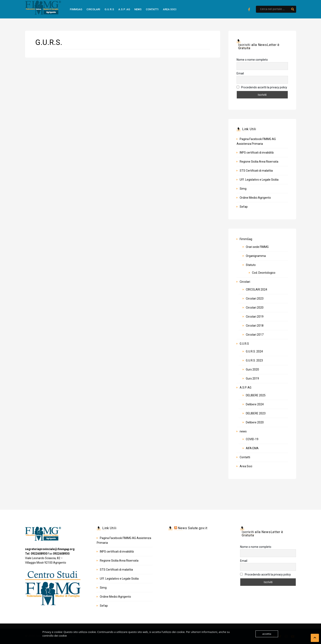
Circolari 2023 (255, 299)
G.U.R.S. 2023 (254, 360)
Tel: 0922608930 (36, 554)
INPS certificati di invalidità (257, 153)
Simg (243, 189)
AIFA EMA (252, 448)
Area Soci (170, 9)
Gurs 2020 (252, 369)
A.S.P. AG (124, 9)
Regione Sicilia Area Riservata (259, 162)
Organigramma (256, 256)
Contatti (152, 9)
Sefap (244, 207)
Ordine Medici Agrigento (255, 198)
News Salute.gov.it (193, 528)
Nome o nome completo (252, 60)
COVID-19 (252, 439)
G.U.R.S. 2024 (254, 351)
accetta (267, 634)
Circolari (93, 9)
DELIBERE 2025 (256, 395)
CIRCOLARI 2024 (257, 290)
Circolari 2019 (255, 317)
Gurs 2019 (252, 378)
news (138, 9)
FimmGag (76, 9)
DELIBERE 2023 (256, 413)
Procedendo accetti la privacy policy (262, 87)
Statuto (251, 265)
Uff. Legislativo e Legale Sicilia (259, 180)
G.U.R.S (109, 9)
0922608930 (61, 554)
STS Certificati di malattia (256, 171)
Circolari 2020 (255, 308)
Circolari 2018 (255, 326)
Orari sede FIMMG (257, 247)
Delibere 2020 (255, 422)
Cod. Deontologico (264, 273)
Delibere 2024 (255, 404)
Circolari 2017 (255, 335)
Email (240, 73)
